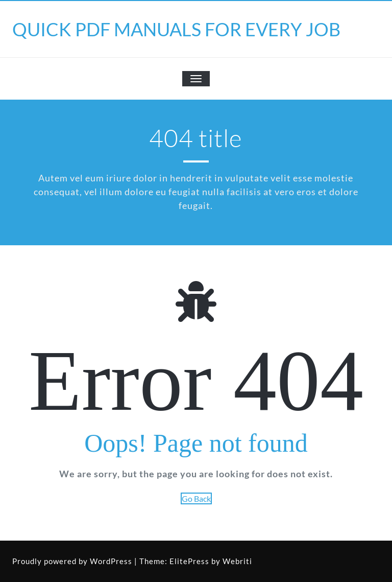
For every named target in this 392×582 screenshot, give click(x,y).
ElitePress (189, 561)
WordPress (111, 561)
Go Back (196, 498)
